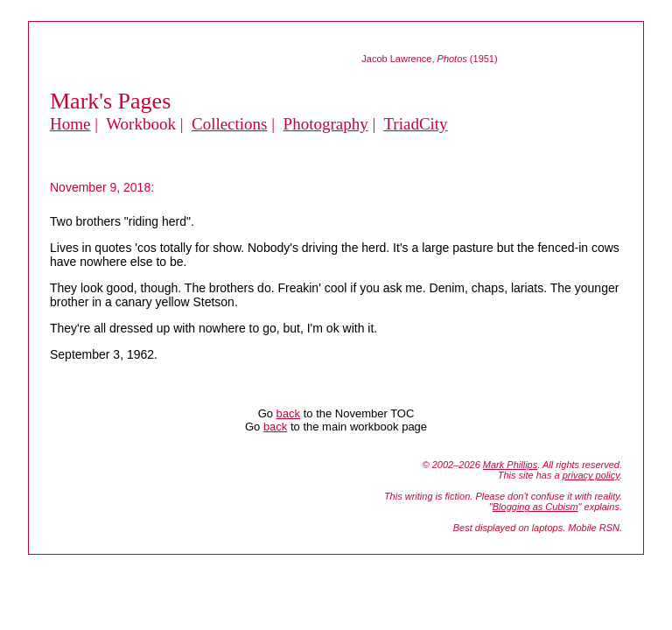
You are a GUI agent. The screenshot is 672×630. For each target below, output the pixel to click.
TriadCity (415, 124)
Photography (326, 124)
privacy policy (591, 475)
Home (70, 124)
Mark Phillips (510, 465)
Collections (230, 124)
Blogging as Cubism (535, 507)
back (288, 413)
